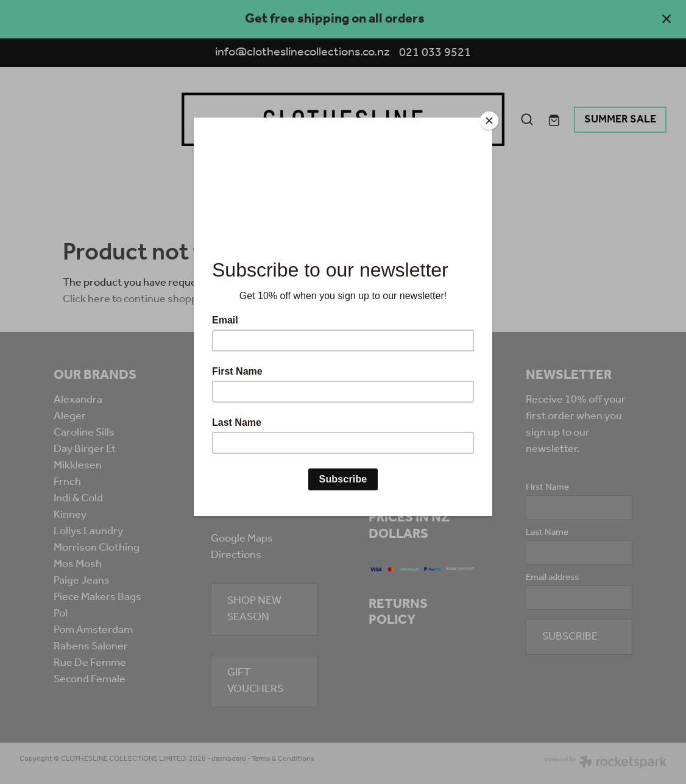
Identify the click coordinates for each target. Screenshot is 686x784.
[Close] (489, 121)
